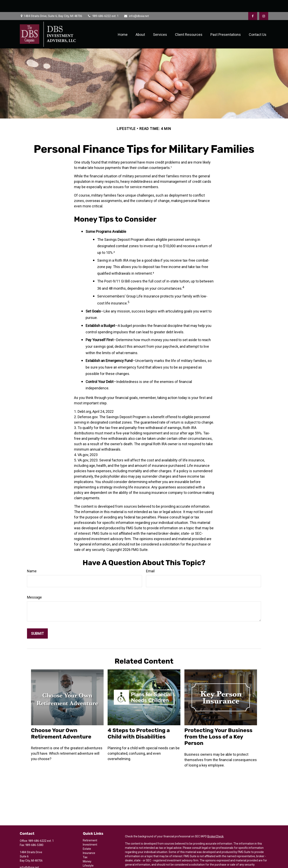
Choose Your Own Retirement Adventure (61, 721)
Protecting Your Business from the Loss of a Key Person (218, 725)
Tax (85, 845)
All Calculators (92, 866)
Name (32, 559)
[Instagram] (29, 862)
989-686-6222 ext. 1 (103, 4)
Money (87, 849)
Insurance (89, 841)
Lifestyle (88, 854)
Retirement (90, 828)
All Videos (89, 862)
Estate (87, 837)
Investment (90, 833)
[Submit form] (37, 621)
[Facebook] (253, 4)
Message (34, 585)
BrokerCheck (215, 824)
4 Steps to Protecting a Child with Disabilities (139, 721)
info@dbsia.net (136, 4)
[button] (123, 22)
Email (150, 559)
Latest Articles (92, 858)
